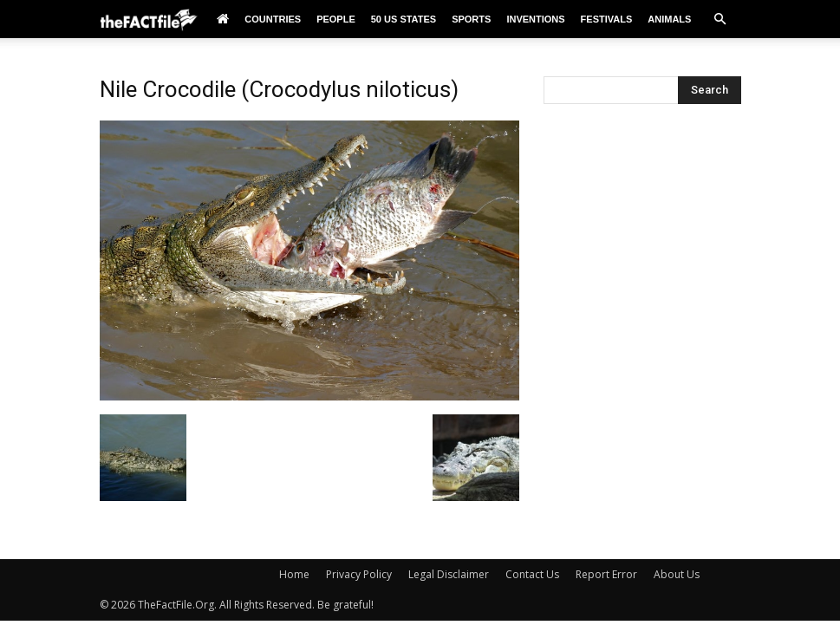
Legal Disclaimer (449, 574)
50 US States (404, 19)
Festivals (607, 19)
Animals (669, 19)
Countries (273, 19)
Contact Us (532, 574)
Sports (471, 19)
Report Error (606, 574)
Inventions (535, 19)
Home (294, 574)
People (336, 19)
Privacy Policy (359, 574)
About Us (677, 574)
